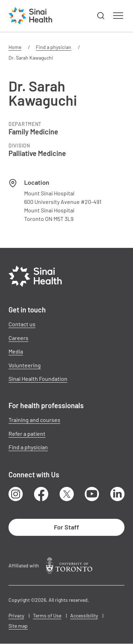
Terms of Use (47, 615)
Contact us (22, 324)
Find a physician (54, 47)
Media (16, 351)
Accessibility (84, 615)
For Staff (66, 527)
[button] (101, 16)
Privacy (16, 615)
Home (15, 47)
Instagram (16, 494)
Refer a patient (27, 434)
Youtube (92, 494)
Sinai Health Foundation (38, 379)
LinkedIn (117, 494)
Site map (18, 626)
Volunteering (25, 365)
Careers (18, 338)
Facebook (41, 494)
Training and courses (34, 420)
